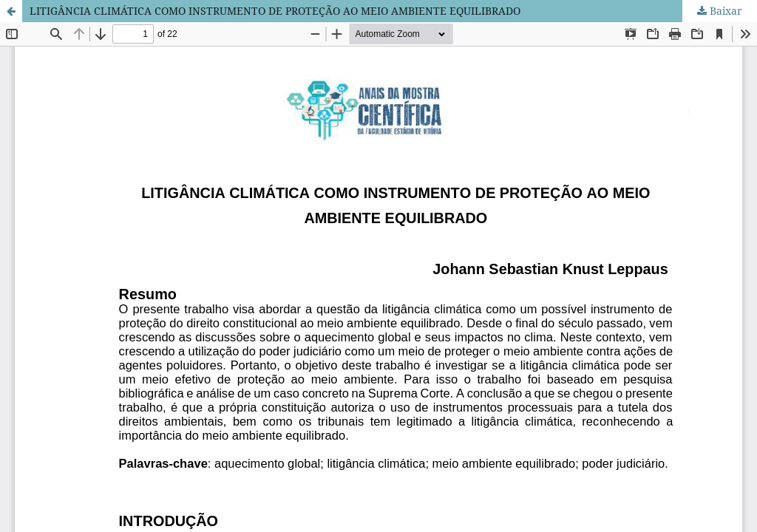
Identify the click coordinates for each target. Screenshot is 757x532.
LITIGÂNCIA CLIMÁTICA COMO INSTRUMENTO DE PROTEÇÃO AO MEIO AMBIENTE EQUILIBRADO (275, 11)
